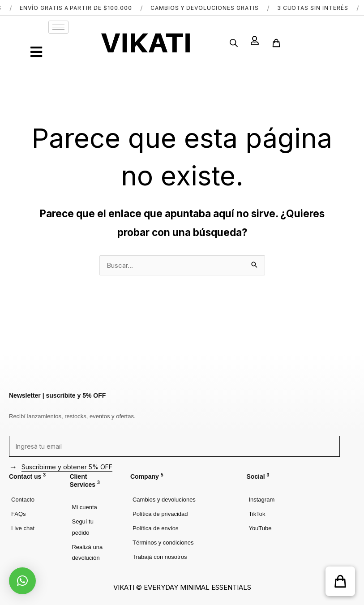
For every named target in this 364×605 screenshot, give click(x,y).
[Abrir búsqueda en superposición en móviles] (234, 43)
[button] (340, 581)
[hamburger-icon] (58, 27)
